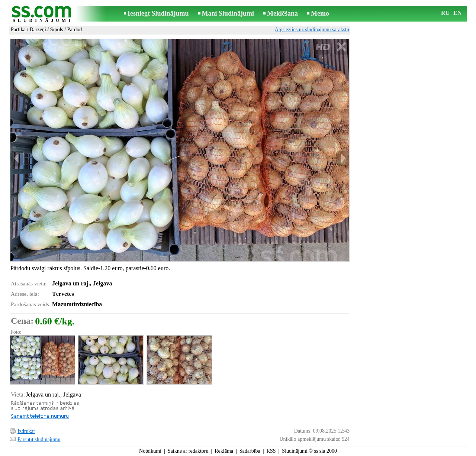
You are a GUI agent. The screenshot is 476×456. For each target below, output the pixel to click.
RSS (271, 451)
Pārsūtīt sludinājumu (39, 439)
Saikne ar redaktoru (188, 451)
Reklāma (224, 451)
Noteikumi (150, 451)
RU (445, 13)
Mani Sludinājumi (228, 13)
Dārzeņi (38, 30)
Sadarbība (250, 451)
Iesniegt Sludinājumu (158, 13)
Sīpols (57, 30)
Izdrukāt (26, 431)
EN (457, 13)
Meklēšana (282, 13)
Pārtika (18, 30)
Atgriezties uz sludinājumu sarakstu (312, 30)
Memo (320, 13)
